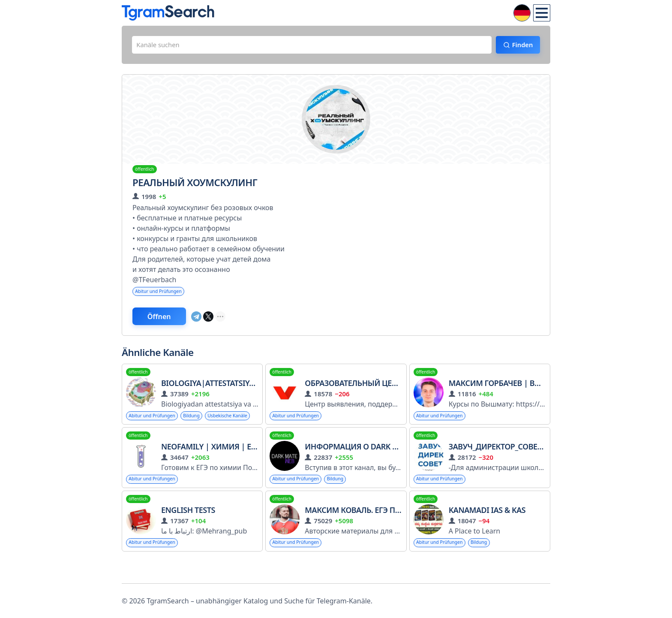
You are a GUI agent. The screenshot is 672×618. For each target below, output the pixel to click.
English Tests (188, 531)
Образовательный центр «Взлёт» (372, 388)
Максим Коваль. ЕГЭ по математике (379, 531)
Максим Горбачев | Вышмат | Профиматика (540, 388)
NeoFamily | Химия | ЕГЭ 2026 (220, 466)
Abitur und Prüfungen (162, 294)
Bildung (200, 421)
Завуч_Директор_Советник (508, 466)
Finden (518, 46)
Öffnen (166, 320)
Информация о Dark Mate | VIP (368, 466)
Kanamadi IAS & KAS (487, 531)
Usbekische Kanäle (151, 435)
